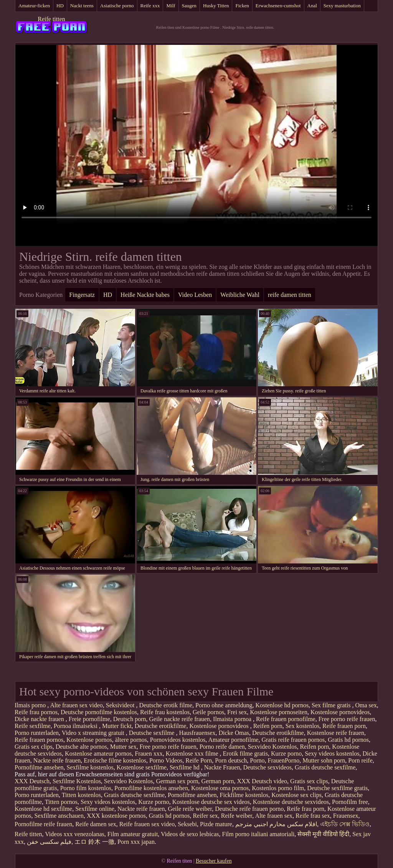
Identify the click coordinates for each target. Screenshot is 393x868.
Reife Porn (199, 760)
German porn (218, 781)
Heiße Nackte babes (145, 295)
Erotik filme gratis (245, 754)
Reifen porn (268, 726)
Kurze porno (286, 754)
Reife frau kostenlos (165, 712)
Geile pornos (208, 712)
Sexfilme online (95, 809)
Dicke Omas (234, 733)
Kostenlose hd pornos (282, 705)
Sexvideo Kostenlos (272, 747)
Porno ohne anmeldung (224, 705)
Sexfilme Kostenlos (77, 781)
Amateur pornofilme (233, 740)
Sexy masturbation (342, 6)
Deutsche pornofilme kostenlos (99, 712)
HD (60, 6)
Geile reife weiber (190, 809)
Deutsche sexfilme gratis (337, 788)
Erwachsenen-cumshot (278, 6)
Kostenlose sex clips (296, 795)
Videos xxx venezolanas (75, 834)
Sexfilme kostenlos (90, 767)
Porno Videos (166, 760)
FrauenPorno (284, 760)
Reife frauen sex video (147, 824)
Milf (171, 6)
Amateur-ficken (34, 6)
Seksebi (187, 824)
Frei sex (237, 712)
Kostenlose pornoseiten (279, 712)
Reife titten (51, 19)
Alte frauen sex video (76, 705)
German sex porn (177, 781)
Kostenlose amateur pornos (98, 754)
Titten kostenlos (81, 795)
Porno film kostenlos (86, 788)
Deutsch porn (130, 719)
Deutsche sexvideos (267, 767)
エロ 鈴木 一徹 (94, 842)
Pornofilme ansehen (39, 767)
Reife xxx (150, 6)
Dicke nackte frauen (40, 719)
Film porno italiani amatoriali (258, 834)
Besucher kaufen (214, 861)
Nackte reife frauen (57, 760)
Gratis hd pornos (348, 740)
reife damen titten (290, 295)
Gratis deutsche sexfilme (325, 767)
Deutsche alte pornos (81, 747)
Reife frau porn (305, 809)
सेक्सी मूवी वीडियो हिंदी (323, 834)
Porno (257, 760)
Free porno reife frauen (347, 719)
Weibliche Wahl (240, 295)
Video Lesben (195, 295)
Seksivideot (121, 705)
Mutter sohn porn (324, 760)
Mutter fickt (117, 726)
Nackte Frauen (222, 767)
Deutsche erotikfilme (161, 726)
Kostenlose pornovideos (340, 712)
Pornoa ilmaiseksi (76, 726)
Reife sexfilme (33, 726)
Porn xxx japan (136, 842)
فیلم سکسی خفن (49, 842)
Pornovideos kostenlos (178, 740)
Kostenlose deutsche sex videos (211, 802)
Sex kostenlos (302, 726)
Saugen (189, 6)
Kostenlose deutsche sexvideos (291, 802)
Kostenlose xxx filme (193, 754)
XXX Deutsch (32, 781)
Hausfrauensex (197, 733)
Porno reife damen (222, 747)
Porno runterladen (37, 733)
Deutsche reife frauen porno (249, 809)
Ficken (242, 6)
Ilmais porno (31, 705)
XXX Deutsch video (262, 781)
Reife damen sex (96, 824)
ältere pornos (131, 740)
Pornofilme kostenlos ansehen (151, 788)
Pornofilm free (350, 802)
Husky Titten (216, 6)
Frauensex (346, 816)
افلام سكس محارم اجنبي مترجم (276, 824)
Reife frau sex (313, 816)
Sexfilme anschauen (59, 816)
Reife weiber (237, 816)
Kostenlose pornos (89, 740)
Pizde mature (216, 824)
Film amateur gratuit (133, 834)
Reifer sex (205, 816)
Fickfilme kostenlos (244, 795)
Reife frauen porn (344, 726)
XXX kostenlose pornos (116, 816)
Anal (312, 6)
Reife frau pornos (36, 712)
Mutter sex (123, 747)
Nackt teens (82, 6)
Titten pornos (61, 802)
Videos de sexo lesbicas (190, 834)
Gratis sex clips (34, 747)
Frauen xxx (149, 754)
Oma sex (366, 705)
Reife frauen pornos (39, 740)
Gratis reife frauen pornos (293, 740)
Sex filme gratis (332, 705)
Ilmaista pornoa (233, 719)
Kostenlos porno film (278, 788)
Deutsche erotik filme (166, 705)
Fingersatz (82, 295)
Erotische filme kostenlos (115, 760)
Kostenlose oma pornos (220, 788)
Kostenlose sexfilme (142, 767)
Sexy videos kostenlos (332, 754)
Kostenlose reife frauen (336, 733)
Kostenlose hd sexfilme (43, 809)
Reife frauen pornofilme (286, 719)
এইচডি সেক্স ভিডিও (345, 824)
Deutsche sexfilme (153, 733)
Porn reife (360, 760)
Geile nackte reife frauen (180, 719)
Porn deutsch (231, 760)
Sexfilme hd (185, 767)
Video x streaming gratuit (94, 733)
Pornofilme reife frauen (43, 824)
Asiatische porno (117, 6)
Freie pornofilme (89, 719)
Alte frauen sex (274, 816)
